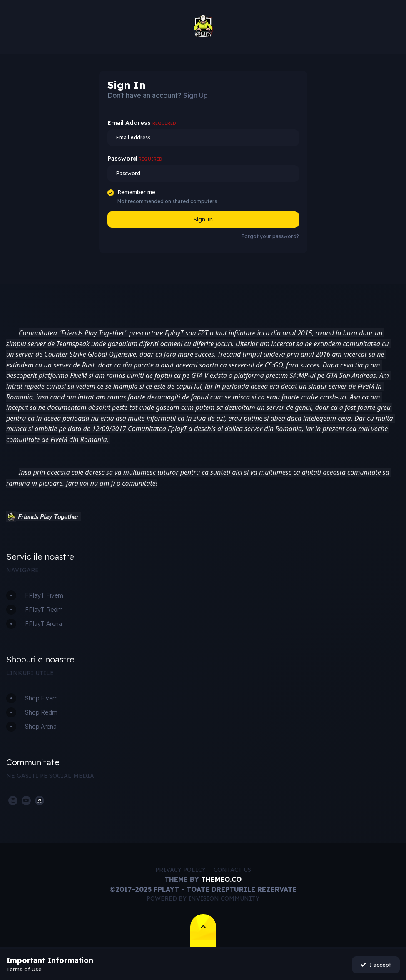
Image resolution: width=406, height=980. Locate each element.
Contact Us (232, 870)
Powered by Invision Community (203, 898)
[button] (11, 517)
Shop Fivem (41, 698)
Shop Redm (41, 712)
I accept (376, 965)
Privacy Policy (181, 870)
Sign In (203, 219)
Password (135, 159)
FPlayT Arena (44, 624)
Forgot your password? (270, 236)
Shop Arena (41, 727)
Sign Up (196, 95)
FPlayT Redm (44, 610)
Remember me (136, 192)
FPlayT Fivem (44, 595)
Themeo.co (221, 879)
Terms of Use (24, 969)
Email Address (142, 123)
